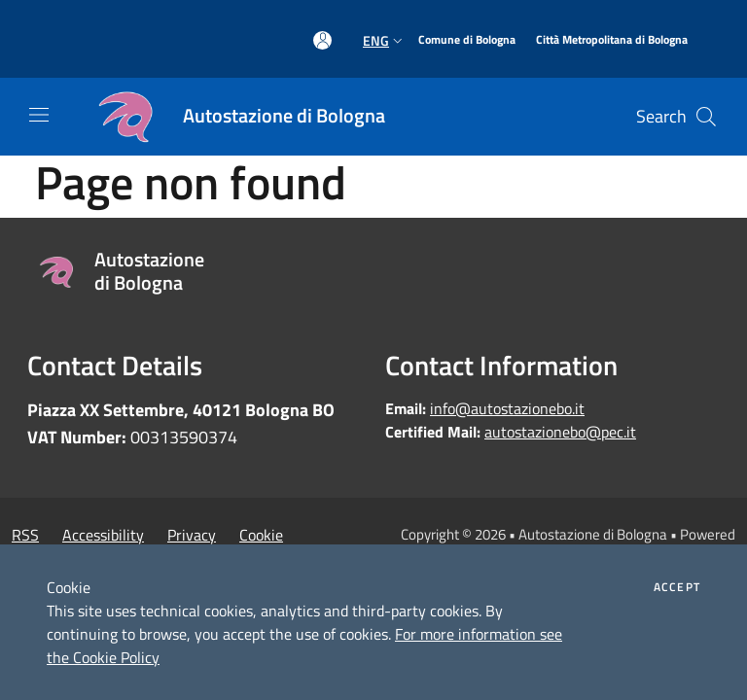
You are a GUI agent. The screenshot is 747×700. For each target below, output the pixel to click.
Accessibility (103, 535)
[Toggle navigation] (39, 115)
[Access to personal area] (322, 40)
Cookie (261, 535)
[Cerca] (706, 117)
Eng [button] (385, 40)
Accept (677, 587)
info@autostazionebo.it (507, 408)
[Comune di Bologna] (467, 40)
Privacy (192, 535)
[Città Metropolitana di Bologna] (612, 40)
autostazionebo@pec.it (560, 432)
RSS (25, 535)
